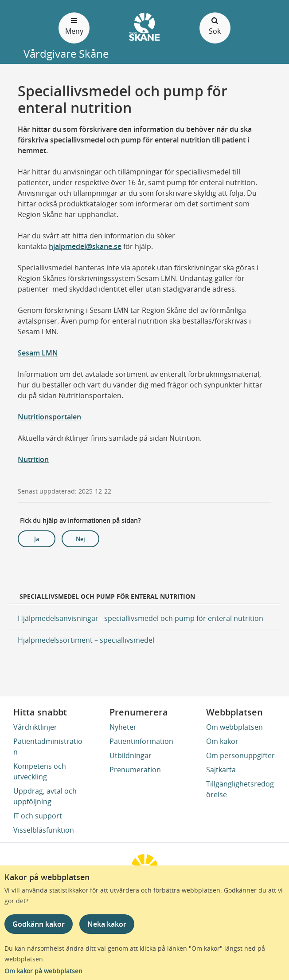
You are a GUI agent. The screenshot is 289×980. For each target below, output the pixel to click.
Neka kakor (107, 924)
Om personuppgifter (240, 755)
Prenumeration (135, 770)
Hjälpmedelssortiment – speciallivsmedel (86, 640)
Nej (80, 539)
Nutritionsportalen (49, 417)
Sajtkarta (221, 770)
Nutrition (33, 459)
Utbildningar (131, 755)
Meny (74, 26)
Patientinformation (141, 741)
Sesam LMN (38, 353)
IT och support (38, 816)
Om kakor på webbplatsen (43, 971)
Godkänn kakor (39, 924)
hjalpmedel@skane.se (85, 246)
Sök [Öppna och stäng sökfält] (215, 26)
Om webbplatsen (234, 727)
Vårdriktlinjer (35, 727)
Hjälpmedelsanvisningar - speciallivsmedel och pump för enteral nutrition (141, 618)
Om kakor (222, 741)
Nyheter (123, 727)
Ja (37, 539)
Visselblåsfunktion (44, 830)
